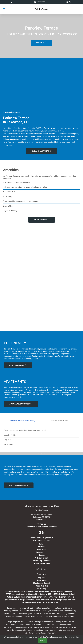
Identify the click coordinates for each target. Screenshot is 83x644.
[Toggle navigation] (4, 9)
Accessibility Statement (42, 601)
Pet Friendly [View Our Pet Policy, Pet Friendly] (42, 629)
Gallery (42, 585)
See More (9, 145)
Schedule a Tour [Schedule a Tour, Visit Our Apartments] (41, 598)
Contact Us (42, 564)
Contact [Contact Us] (42, 596)
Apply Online (40, 2)
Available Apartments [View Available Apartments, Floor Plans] (42, 151)
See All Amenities (42, 219)
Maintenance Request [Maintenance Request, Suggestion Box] (42, 624)
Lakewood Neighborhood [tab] (60, 421)
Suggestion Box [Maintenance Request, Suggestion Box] (42, 626)
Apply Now (42, 42)
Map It (69, 2)
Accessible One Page (42, 604)
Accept (42, 641)
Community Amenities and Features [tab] (23, 421)
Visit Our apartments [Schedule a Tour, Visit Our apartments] (19, 526)
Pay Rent (42, 618)
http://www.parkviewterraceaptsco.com (42, 567)
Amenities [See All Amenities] (41, 587)
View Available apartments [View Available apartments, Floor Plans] (21, 404)
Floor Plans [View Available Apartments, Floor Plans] (41, 590)
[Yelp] (43, 573)
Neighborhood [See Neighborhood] (41, 593)
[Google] (40, 573)
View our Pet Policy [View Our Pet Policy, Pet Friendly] (18, 365)
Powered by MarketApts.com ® (42, 578)
